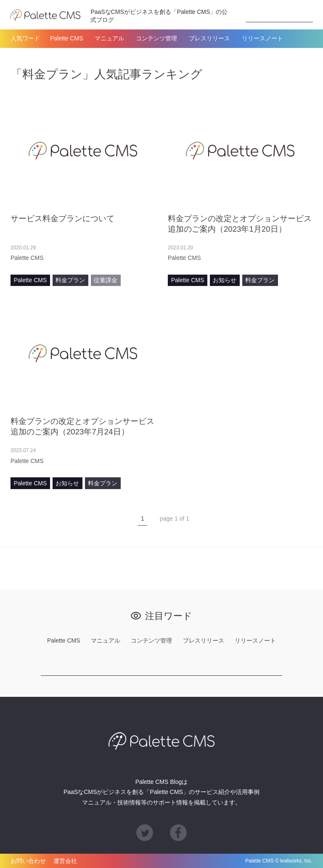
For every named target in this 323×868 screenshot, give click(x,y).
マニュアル (109, 38)
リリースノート (262, 38)
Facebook (178, 833)
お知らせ (225, 280)
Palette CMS (67, 38)
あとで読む (147, 258)
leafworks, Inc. (296, 861)
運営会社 (65, 861)
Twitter (145, 833)
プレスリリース (209, 38)
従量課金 (106, 280)
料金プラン (70, 280)
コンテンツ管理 (156, 38)
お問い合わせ (28, 861)
